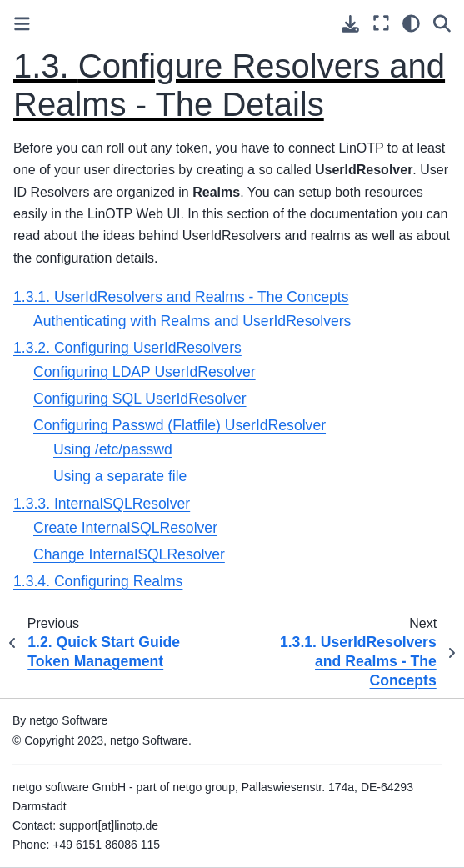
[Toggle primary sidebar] (22, 24)
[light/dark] (411, 23)
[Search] (442, 23)
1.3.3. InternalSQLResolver (102, 504)
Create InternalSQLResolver (125, 528)
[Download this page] (350, 24)
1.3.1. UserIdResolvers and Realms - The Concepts (181, 297)
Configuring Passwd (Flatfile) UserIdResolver (180, 425)
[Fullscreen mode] (381, 23)
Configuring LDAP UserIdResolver (145, 372)
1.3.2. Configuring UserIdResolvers (127, 348)
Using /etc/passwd (113, 449)
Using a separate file (120, 476)
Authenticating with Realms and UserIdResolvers (192, 321)
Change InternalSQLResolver (129, 554)
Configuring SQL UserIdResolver (140, 399)
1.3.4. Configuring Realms (98, 581)
